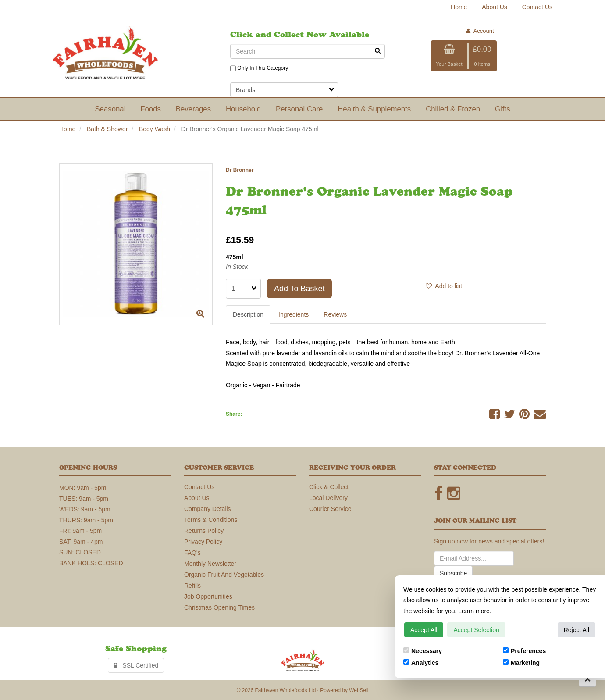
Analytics (421, 663)
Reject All (577, 630)
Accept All (424, 630)
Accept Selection (476, 630)
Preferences (524, 651)
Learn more (474, 611)
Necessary (423, 651)
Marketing (521, 663)
